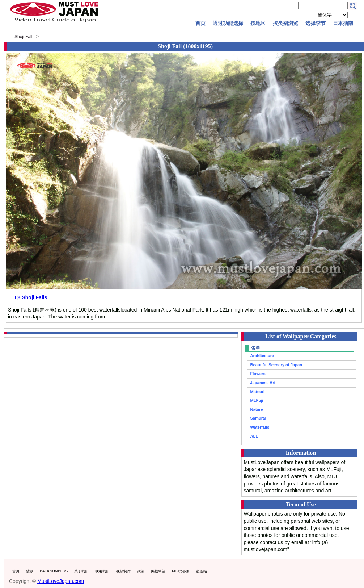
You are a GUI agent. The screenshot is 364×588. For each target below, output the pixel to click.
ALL (254, 436)
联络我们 (102, 571)
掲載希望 (158, 571)
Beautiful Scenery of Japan (276, 365)
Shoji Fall (23, 37)
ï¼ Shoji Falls (31, 297)
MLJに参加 (181, 571)
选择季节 (316, 23)
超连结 (202, 571)
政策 (141, 571)
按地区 (258, 23)
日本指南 (343, 23)
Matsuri (257, 392)
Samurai (258, 418)
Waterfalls (260, 427)
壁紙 (30, 571)
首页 (200, 23)
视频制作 (123, 571)
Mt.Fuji (257, 400)
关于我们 (81, 571)
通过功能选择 (228, 23)
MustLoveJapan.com (61, 581)
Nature (256, 409)
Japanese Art (263, 383)
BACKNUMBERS (54, 571)
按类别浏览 (285, 23)
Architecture (262, 356)
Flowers (258, 374)
